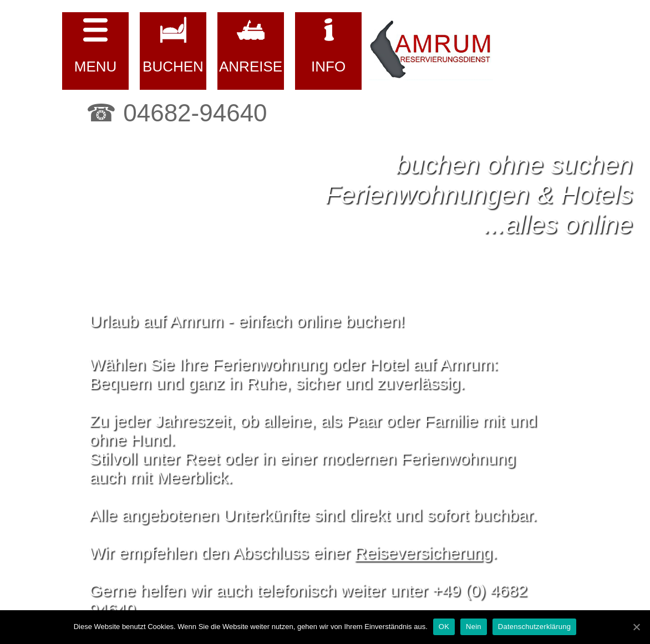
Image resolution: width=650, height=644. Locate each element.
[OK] (636, 627)
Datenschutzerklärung (534, 627)
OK (444, 627)
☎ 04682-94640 (177, 113)
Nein (474, 627)
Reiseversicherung (424, 553)
